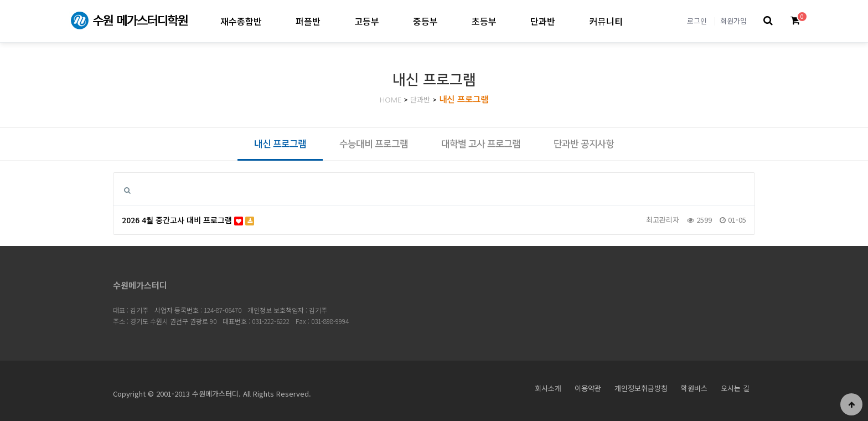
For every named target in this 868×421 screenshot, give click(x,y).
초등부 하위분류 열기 (506, 21)
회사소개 (548, 388)
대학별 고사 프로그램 (481, 144)
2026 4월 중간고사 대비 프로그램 (188, 220)
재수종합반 (241, 21)
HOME (391, 100)
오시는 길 (735, 388)
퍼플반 (308, 21)
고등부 (367, 21)
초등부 (484, 21)
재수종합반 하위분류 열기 (271, 21)
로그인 (697, 21)
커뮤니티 (606, 21)
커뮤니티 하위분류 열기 (632, 21)
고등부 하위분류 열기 (388, 21)
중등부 (425, 21)
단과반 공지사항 (584, 144)
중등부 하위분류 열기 (447, 21)
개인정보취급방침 (641, 388)
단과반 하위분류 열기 (564, 21)
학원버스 (694, 388)
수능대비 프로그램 (374, 144)
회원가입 (733, 21)
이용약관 (588, 388)
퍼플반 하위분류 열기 (330, 21)
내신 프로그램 (464, 99)
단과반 (543, 21)
